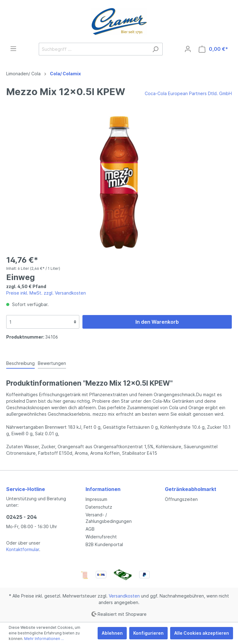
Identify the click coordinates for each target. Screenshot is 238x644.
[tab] (20, 363)
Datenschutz (99, 507)
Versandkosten (124, 596)
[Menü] (13, 49)
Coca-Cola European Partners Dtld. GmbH (188, 93)
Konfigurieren (148, 633)
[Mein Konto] (188, 49)
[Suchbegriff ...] (94, 49)
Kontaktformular (23, 549)
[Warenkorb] (213, 49)
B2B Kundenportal (104, 544)
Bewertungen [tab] (52, 363)
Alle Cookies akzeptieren (202, 633)
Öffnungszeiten (181, 499)
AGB (90, 529)
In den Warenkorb (157, 322)
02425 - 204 (22, 517)
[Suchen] (155, 49)
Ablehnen (112, 633)
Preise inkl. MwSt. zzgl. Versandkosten (46, 293)
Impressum (96, 499)
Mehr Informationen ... (44, 639)
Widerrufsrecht (101, 537)
